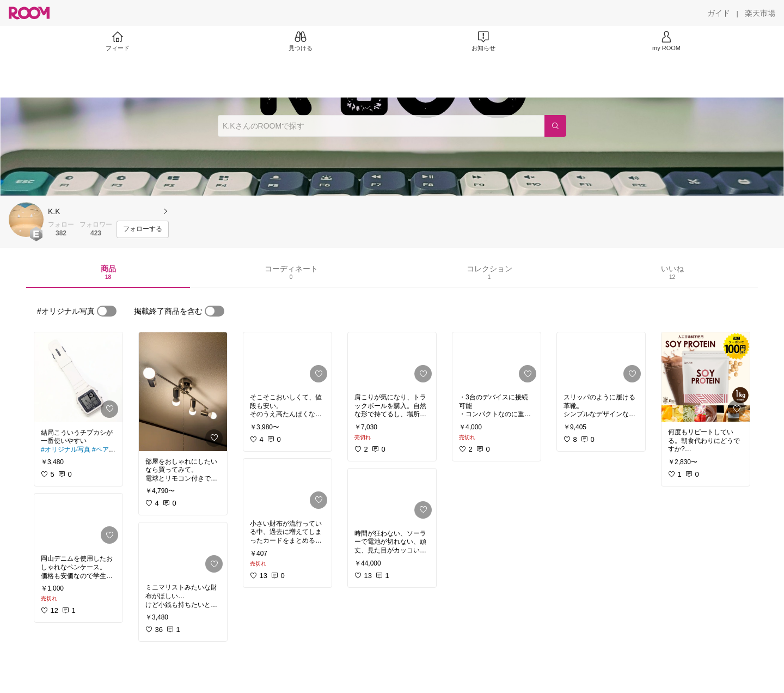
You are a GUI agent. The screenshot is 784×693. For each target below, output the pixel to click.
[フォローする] (143, 229)
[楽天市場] (760, 13)
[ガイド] (719, 13)
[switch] (107, 311)
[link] (78, 377)
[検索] (555, 126)
